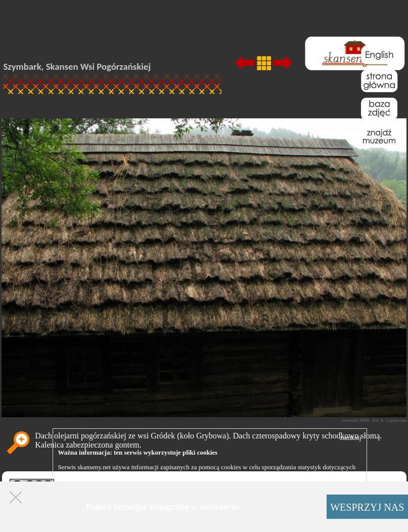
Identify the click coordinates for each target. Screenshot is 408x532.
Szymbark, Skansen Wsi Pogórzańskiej (77, 66)
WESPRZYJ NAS (367, 507)
